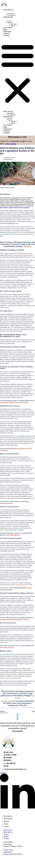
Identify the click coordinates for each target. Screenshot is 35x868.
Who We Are (8, 10)
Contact (6, 35)
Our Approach (11, 15)
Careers (7, 33)
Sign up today (11, 144)
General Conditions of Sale (13, 846)
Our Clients (8, 28)
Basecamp (8, 31)
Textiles (13, 26)
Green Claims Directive (13, 535)
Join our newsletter (7, 701)
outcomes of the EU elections (21, 255)
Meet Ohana (11, 14)
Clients (6, 824)
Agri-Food (14, 24)
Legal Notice (8, 844)
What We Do (8, 17)
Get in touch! (28, 247)
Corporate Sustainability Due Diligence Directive (14, 620)
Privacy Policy (8, 842)
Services (10, 21)
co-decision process (20, 585)
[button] (17, 73)
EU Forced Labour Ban (7, 647)
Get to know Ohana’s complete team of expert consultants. (17, 207)
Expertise (10, 23)
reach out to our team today (13, 678)
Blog (5, 29)
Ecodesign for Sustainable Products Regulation (14, 402)
